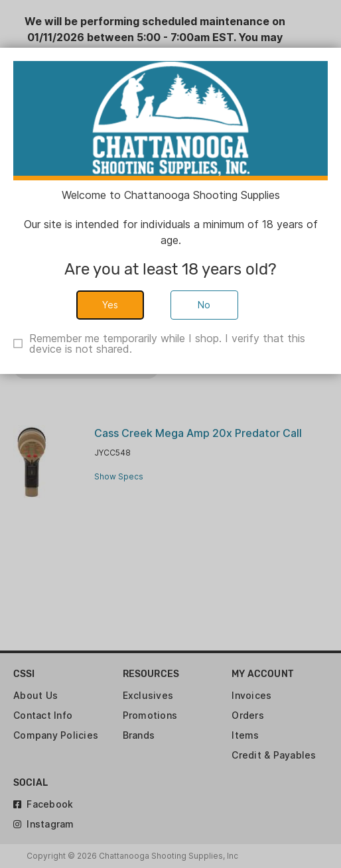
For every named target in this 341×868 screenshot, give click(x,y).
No (204, 305)
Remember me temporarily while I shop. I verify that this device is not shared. (167, 343)
